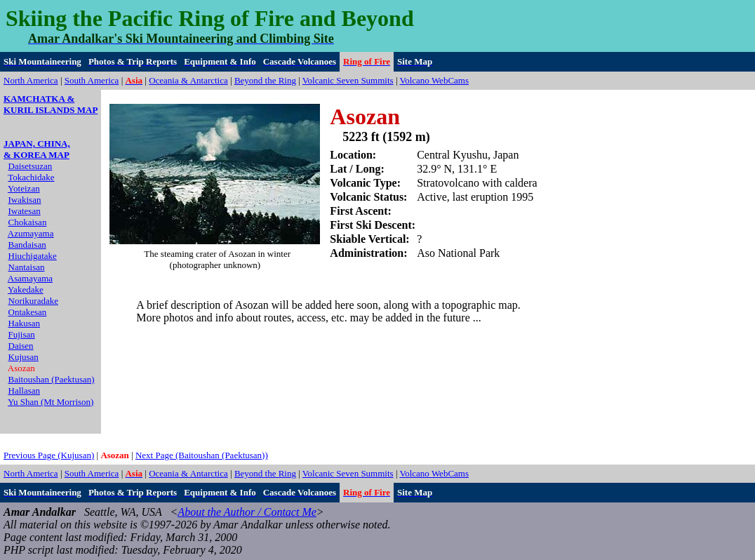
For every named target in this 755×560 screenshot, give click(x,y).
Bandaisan (27, 245)
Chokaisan (28, 222)
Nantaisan (27, 267)
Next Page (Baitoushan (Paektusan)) (202, 455)
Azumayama (31, 233)
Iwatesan (25, 211)
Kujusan (24, 357)
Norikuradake (33, 301)
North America (31, 80)
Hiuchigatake (33, 256)
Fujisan (22, 334)
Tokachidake (31, 177)
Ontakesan (28, 312)
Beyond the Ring (265, 80)
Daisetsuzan (31, 166)
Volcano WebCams (435, 80)
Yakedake (26, 289)
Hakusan (25, 323)
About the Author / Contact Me (247, 512)
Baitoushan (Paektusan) (52, 379)
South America (92, 80)
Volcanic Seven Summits (348, 80)
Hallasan (24, 391)
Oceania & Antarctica (188, 80)
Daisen (21, 346)
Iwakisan (25, 200)
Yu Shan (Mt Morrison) (51, 402)
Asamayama (30, 278)
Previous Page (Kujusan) (49, 455)
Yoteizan (24, 188)
